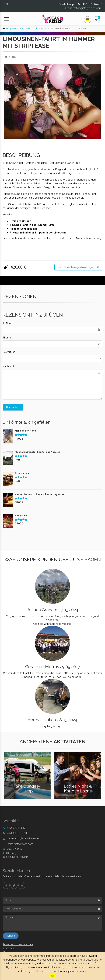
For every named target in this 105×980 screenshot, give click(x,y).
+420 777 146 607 (91, 4)
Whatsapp (68, 4)
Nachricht (8, 366)
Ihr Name (8, 323)
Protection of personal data (18, 944)
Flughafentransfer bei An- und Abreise (38, 452)
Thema (7, 338)
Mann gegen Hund (25, 431)
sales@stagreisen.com (20, 844)
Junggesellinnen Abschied (31, 29)
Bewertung (9, 352)
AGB (5, 952)
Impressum (9, 948)
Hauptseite (11, 29)
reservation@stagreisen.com (84, 8)
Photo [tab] (10, 57)
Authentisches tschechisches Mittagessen (40, 494)
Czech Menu (22, 473)
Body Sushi (21, 516)
